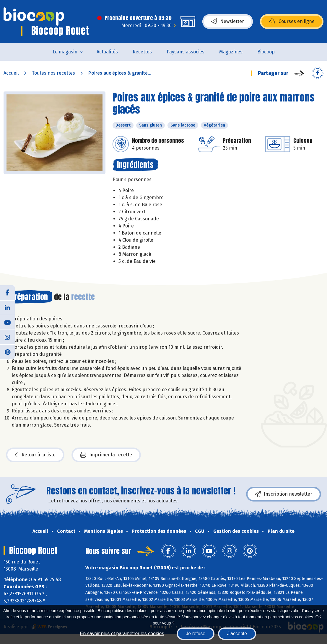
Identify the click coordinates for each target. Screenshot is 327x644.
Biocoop (266, 52)
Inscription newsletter (284, 494)
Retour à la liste (35, 455)
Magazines (231, 52)
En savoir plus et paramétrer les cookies (122, 634)
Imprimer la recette (106, 455)
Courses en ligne (292, 22)
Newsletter (228, 22)
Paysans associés (186, 52)
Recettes (142, 52)
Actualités (107, 52)
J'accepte (237, 634)
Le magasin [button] (65, 52)
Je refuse (196, 634)
